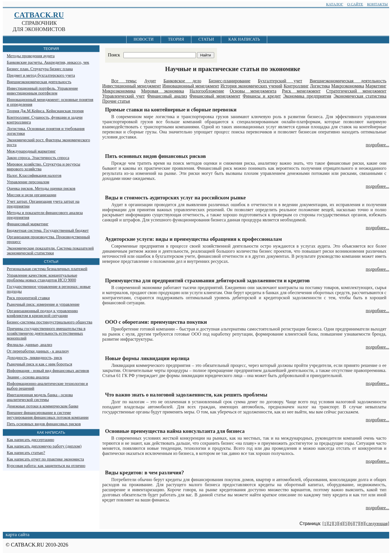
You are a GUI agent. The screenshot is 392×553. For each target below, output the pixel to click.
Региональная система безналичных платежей (47, 269)
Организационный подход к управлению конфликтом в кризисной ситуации (42, 313)
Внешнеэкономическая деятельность (348, 81)
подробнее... (377, 145)
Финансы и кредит (262, 96)
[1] (325, 524)
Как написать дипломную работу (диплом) (44, 446)
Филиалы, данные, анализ (29, 345)
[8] (362, 524)
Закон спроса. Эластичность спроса (38, 158)
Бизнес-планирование (230, 81)
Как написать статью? (26, 453)
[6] (352, 524)
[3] (336, 524)
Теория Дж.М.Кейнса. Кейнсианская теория (45, 111)
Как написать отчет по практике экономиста (45, 459)
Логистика (320, 86)
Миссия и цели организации (32, 195)
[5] (346, 524)
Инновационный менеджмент (191, 86)
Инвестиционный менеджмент (132, 86)
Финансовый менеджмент (215, 96)
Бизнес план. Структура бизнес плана (40, 69)
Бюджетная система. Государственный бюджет (48, 230)
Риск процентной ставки (28, 298)
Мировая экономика (163, 91)
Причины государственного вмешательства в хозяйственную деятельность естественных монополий (46, 333)
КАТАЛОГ (335, 4)
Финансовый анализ (167, 96)
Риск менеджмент (301, 91)
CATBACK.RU (39, 15)
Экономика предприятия (307, 96)
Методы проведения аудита (31, 56)
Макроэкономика (348, 86)
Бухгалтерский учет (280, 81)
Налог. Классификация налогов (34, 175)
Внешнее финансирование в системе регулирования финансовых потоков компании (48, 415)
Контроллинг (296, 86)
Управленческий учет (124, 96)
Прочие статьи (116, 101)
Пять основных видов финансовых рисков (44, 424)
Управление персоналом (28, 182)
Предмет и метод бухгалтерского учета (41, 75)
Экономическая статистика (360, 96)
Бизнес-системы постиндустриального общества (49, 322)
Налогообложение (207, 91)
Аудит (150, 81)
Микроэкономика (119, 91)
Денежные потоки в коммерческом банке (43, 406)
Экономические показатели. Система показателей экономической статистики (50, 251)
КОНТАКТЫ (377, 4)
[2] (330, 524)
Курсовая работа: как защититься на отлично (46, 466)
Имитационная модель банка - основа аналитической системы (40, 397)
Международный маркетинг (31, 151)
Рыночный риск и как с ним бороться (39, 364)
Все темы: (124, 81)
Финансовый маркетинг (28, 224)
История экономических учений (251, 86)
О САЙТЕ (355, 4)
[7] (357, 524)
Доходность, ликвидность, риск (34, 358)
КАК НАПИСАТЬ (244, 39)
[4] (341, 524)
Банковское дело (182, 81)
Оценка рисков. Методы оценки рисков (41, 188)
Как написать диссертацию (30, 440)
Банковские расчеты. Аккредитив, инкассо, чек (48, 62)
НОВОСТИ (144, 39)
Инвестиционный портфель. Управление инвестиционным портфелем (42, 91)
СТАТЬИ (206, 39)
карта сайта (17, 535)
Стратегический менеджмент (356, 91)
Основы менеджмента (253, 91)
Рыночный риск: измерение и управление (43, 304)
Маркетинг (376, 86)
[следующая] (377, 524)
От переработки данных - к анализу (38, 351)
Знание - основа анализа (28, 377)
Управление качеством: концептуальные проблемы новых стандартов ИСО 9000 (42, 278)
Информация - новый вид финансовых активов (48, 371)
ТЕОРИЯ (176, 39)
